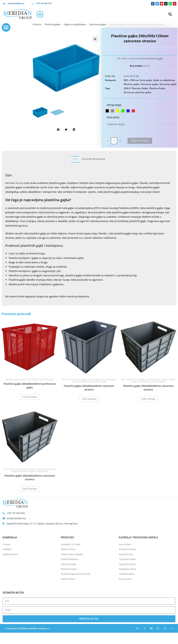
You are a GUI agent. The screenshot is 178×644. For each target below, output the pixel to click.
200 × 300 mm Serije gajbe (138, 80)
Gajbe (12, 253)
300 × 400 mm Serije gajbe (133, 379)
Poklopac (113, 117)
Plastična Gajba (140, 88)
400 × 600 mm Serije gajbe (74, 379)
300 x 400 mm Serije (13, 469)
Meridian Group (14, 183)
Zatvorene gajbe (98, 24)
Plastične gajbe (52, 24)
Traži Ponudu (140, 141)
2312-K (127, 88)
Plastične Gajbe (157, 88)
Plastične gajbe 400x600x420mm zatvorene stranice (89, 388)
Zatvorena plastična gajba (137, 92)
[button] (40, 14)
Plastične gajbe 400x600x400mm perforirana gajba (30, 386)
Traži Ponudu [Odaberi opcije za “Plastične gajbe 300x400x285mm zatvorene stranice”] (148, 399)
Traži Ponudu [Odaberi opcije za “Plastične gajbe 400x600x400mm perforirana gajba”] (30, 397)
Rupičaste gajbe (47, 379)
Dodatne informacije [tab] (93, 159)
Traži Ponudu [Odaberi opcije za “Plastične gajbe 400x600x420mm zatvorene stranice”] (89, 399)
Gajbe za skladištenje (75, 24)
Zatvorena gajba (149, 84)
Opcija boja (114, 105)
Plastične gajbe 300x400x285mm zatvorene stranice (148, 388)
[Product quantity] (114, 141)
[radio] (107, 111)
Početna (37, 24)
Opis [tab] (75, 159)
